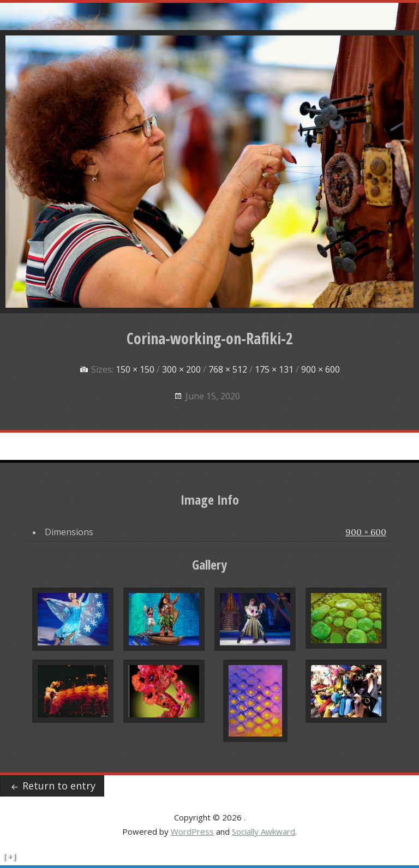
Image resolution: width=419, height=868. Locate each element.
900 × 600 (321, 369)
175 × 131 (274, 369)
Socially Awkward (264, 831)
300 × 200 (181, 369)
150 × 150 (135, 369)
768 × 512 (228, 369)
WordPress (192, 831)
